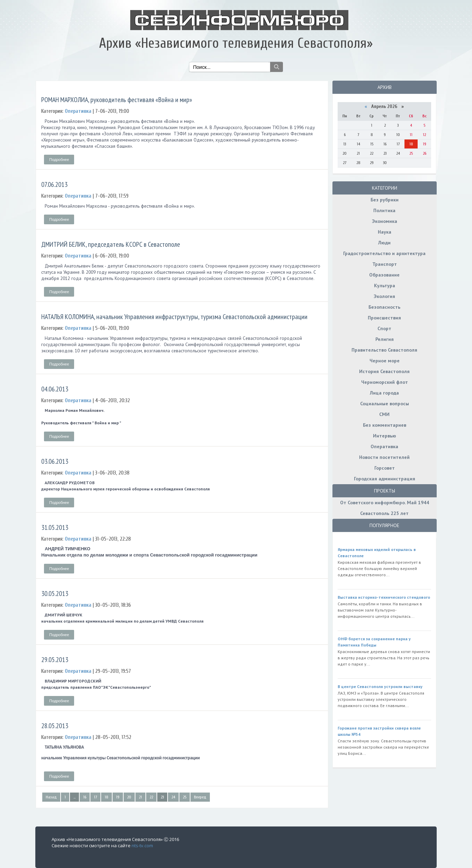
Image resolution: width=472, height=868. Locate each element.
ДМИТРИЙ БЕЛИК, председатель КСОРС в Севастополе (111, 244)
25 (185, 797)
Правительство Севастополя (384, 350)
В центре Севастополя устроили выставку (380, 686)
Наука (385, 232)
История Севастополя (384, 371)
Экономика (385, 221)
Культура (385, 286)
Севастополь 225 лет (384, 513)
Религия (385, 339)
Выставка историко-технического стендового (384, 597)
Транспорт (385, 264)
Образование (384, 275)
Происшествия (384, 318)
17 (95, 797)
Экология (384, 296)
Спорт (384, 328)
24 (173, 797)
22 (151, 797)
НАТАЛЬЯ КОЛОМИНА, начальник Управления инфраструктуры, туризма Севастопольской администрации (174, 317)
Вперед (200, 797)
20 (129, 797)
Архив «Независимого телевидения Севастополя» (236, 43)
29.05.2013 (55, 660)
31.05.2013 (55, 527)
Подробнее (59, 160)
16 (85, 797)
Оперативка (384, 446)
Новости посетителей (384, 457)
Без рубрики (385, 200)
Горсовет (385, 468)
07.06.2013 (54, 184)
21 (140, 797)
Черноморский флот (385, 382)
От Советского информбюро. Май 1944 (385, 503)
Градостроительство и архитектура (384, 253)
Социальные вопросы (385, 404)
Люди (384, 243)
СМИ (384, 414)
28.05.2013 (55, 726)
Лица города (384, 393)
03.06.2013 (55, 461)
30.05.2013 (55, 594)
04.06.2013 (55, 389)
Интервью (385, 436)
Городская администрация (385, 479)
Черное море (385, 361)
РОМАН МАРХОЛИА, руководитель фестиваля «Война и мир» (117, 100)
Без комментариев (385, 425)
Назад (51, 797)
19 (118, 797)
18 (106, 797)
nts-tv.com (142, 846)
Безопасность (384, 307)
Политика (384, 210)
